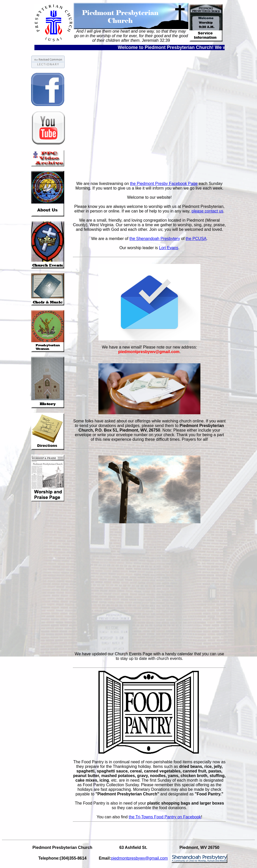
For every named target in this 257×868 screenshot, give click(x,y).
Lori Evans (169, 248)
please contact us (207, 211)
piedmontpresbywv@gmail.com (139, 858)
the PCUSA (196, 239)
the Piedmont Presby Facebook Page (164, 184)
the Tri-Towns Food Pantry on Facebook (165, 817)
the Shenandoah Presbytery (155, 239)
